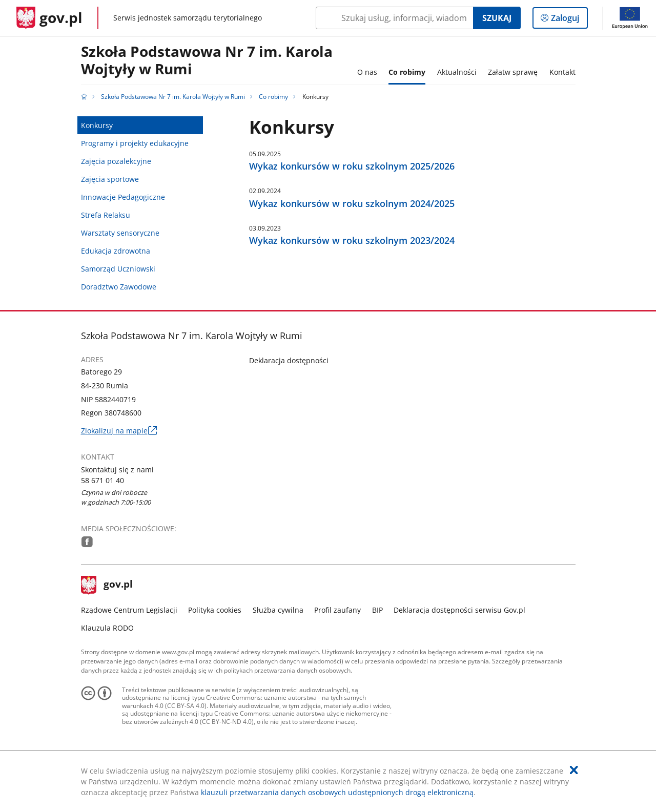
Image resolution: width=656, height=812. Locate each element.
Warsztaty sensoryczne (120, 233)
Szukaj (497, 18)
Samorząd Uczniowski (118, 269)
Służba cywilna (278, 610)
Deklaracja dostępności (289, 360)
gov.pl (107, 585)
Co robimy (273, 97)
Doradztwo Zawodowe (119, 287)
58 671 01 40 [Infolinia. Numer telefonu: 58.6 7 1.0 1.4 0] (102, 480)
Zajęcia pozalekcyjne (116, 161)
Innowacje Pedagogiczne (123, 197)
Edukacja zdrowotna (116, 251)
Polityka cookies (215, 610)
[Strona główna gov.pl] (49, 18)
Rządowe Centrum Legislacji (129, 610)
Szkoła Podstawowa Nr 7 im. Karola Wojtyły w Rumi (207, 61)
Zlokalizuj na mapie (119, 431)
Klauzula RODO (107, 628)
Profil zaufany (337, 610)
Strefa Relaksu (106, 215)
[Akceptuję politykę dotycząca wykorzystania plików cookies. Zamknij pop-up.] (574, 770)
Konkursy (97, 125)
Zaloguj (568, 20)
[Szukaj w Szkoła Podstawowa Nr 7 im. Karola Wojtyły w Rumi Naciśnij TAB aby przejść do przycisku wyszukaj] (394, 18)
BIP (377, 610)
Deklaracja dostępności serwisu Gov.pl (459, 610)
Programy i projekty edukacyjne (135, 143)
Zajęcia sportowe (110, 179)
